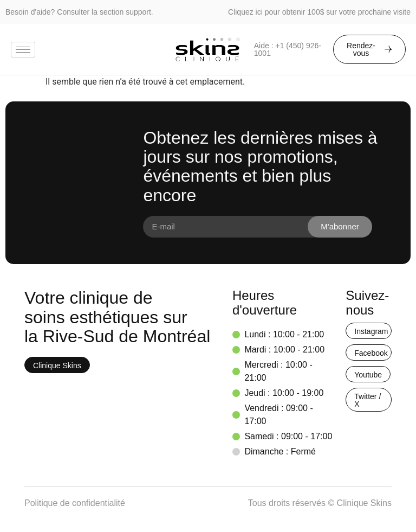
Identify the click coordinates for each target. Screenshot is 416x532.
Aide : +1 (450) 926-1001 (288, 49)
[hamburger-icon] (23, 50)
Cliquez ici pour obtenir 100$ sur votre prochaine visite (319, 12)
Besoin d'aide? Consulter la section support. (79, 12)
